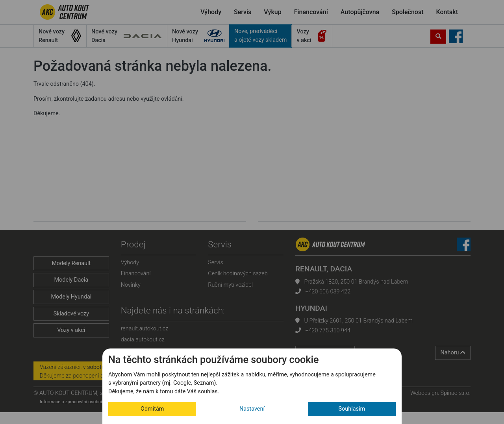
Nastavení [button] (252, 409)
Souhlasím (352, 409)
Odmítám (152, 409)
